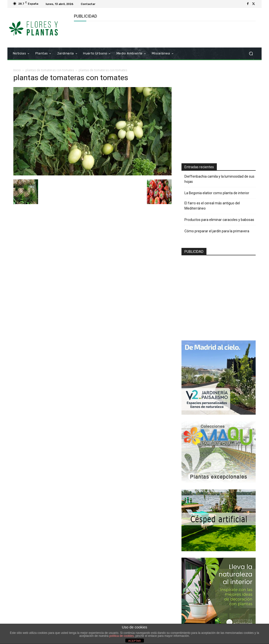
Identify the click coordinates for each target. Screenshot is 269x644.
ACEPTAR (134, 641)
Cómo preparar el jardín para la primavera (217, 231)
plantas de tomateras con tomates (50, 70)
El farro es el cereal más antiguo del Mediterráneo (212, 206)
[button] (251, 54)
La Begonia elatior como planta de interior (217, 193)
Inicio (17, 70)
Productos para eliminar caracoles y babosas (219, 220)
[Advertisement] (132, 34)
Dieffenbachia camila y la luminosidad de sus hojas (219, 179)
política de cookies (122, 636)
